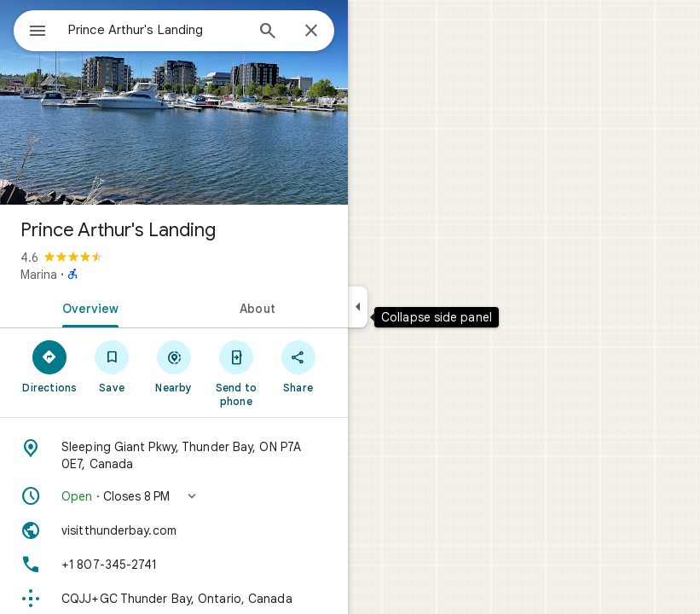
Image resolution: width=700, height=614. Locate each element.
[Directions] (50, 366)
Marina (39, 275)
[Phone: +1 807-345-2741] (174, 565)
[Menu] (38, 32)
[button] (174, 496)
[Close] (311, 32)
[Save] (112, 366)
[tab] (87, 307)
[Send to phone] (236, 373)
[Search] (268, 32)
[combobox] (156, 30)
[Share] (298, 366)
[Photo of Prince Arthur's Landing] (174, 102)
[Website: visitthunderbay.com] (174, 530)
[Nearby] (174, 366)
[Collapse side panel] (358, 307)
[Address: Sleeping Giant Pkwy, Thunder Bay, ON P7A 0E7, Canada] (174, 455)
